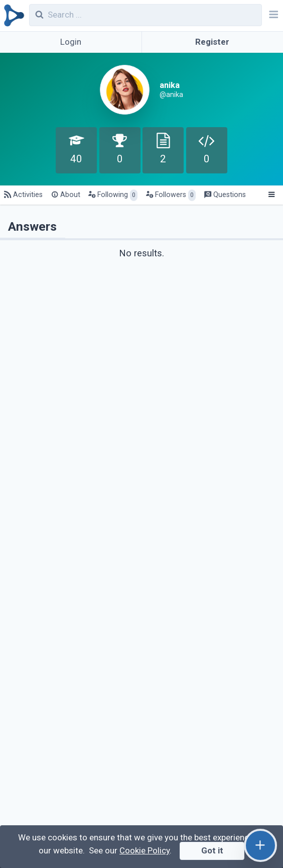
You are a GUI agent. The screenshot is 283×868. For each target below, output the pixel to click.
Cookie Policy (145, 850)
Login (71, 42)
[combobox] (146, 15)
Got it (212, 850)
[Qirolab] (12, 16)
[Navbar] (272, 16)
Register (212, 42)
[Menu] (271, 195)
